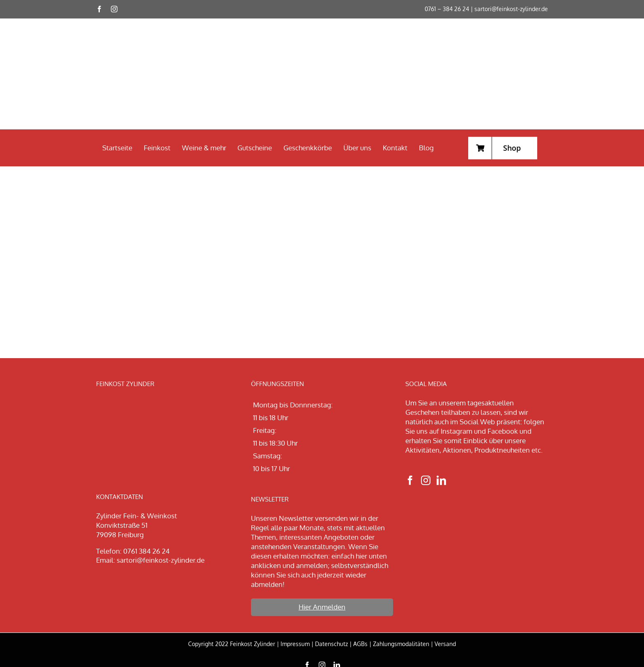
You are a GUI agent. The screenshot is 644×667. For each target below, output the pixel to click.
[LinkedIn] (441, 480)
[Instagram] (426, 480)
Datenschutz (331, 644)
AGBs (360, 644)
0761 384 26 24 (146, 551)
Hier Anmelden (322, 607)
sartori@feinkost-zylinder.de (511, 9)
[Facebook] (410, 480)
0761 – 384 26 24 (447, 9)
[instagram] (114, 9)
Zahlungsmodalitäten (401, 644)
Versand (445, 644)
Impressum (295, 644)
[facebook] (99, 9)
